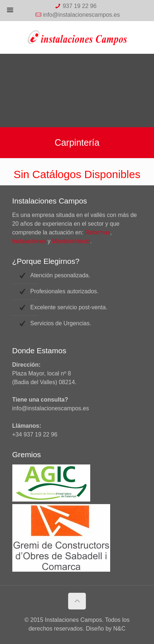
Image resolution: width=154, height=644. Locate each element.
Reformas (98, 232)
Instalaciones (29, 241)
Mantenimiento (71, 241)
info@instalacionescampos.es (82, 15)
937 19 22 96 (80, 6)
